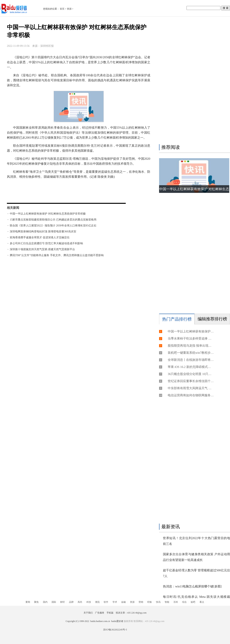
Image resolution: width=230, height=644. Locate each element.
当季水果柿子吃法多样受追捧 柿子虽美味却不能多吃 (191, 338)
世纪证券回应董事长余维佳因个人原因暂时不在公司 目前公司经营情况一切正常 (191, 381)
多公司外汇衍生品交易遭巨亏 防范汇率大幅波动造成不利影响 (46, 243)
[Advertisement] (187, 81)
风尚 (80, 602)
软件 (106, 602)
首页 (62, 9)
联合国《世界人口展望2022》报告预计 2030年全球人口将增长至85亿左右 (53, 226)
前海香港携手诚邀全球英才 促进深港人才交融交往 (40, 237)
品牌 (71, 602)
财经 (62, 602)
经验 (149, 602)
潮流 (97, 602)
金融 (123, 602)
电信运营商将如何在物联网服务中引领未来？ (191, 395)
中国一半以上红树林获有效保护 (48, 191)
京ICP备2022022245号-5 (115, 630)
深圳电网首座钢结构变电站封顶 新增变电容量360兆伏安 (43, 232)
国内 (45, 602)
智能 (167, 602)
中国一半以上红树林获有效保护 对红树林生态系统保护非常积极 (48, 214)
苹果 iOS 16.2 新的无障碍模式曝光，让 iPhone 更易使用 (191, 367)
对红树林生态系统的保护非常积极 (55, 196)
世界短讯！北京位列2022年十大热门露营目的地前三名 (196, 541)
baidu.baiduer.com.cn (100, 621)
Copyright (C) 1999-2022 (78, 621)
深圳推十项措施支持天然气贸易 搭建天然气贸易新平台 (42, 249)
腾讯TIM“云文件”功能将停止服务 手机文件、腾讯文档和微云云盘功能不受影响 (57, 255)
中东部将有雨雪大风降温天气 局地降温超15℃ (191, 388)
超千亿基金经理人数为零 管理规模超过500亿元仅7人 (196, 573)
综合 (184, 602)
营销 (141, 602)
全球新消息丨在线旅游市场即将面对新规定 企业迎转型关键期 (191, 360)
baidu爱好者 (117, 621)
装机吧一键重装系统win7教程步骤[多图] (191, 353)
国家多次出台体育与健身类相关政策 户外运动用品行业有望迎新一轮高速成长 (196, 557)
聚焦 (36, 602)
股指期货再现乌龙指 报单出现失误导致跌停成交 (191, 346)
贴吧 (193, 602)
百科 (176, 602)
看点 (202, 602)
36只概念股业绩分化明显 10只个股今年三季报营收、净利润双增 (191, 374)
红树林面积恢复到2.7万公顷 (90, 191)
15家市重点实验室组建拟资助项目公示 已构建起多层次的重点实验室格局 (53, 220)
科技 (89, 602)
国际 (54, 602)
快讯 (158, 602)
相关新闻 (13, 208)
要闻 (28, 602)
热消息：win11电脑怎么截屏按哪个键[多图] (192, 586)
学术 (115, 602)
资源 (69, 9)
